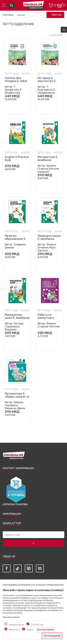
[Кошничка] (60, 5)
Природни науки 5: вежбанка (49, 237)
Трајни (30, 630)
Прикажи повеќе (11, 617)
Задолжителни (17, 625)
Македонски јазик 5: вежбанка (17, 316)
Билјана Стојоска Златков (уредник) (48, 169)
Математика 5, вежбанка (48, 159)
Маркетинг (14, 630)
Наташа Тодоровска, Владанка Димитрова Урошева (17, 328)
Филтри (55, 15)
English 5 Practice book (17, 159)
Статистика (37, 625)
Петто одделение (13, 74)
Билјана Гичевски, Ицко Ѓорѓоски (47, 248)
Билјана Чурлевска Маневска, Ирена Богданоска (15, 407)
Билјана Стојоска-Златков (49, 325)
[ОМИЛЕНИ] (51, 5)
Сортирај (8, 15)
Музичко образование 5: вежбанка (15, 239)
